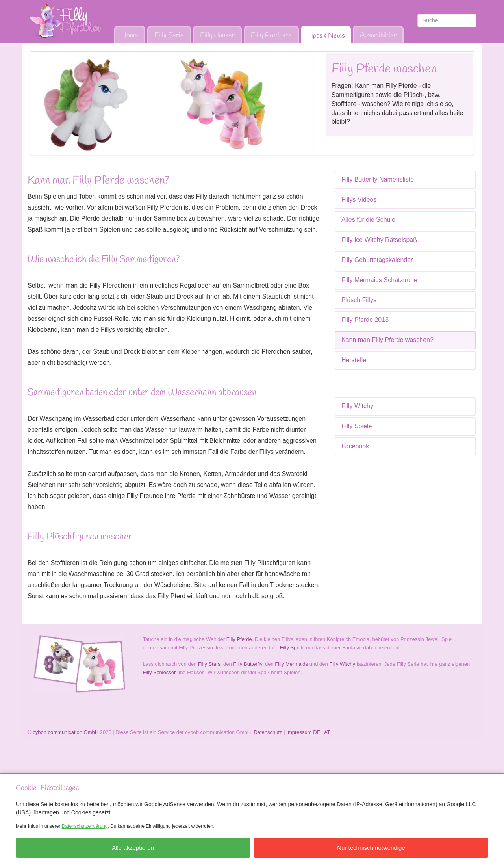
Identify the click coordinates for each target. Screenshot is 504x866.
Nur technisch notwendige (371, 848)
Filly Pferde (239, 639)
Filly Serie (169, 35)
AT (327, 732)
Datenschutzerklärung (85, 826)
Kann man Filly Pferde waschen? (387, 340)
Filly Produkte (271, 35)
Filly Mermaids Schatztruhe (379, 280)
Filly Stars (209, 664)
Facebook (355, 446)
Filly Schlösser (159, 672)
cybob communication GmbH (66, 732)
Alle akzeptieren (133, 848)
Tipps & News (326, 36)
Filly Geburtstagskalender (377, 260)
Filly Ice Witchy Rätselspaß (379, 240)
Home (130, 35)
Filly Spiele (357, 426)
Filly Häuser (217, 35)
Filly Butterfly (247, 664)
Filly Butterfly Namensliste (378, 179)
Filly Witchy (357, 406)
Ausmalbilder (378, 35)
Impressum (299, 732)
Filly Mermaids (291, 664)
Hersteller (355, 360)
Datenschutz (268, 732)
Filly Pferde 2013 (365, 320)
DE (317, 732)
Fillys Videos (359, 200)
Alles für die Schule (368, 220)
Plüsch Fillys (359, 300)
